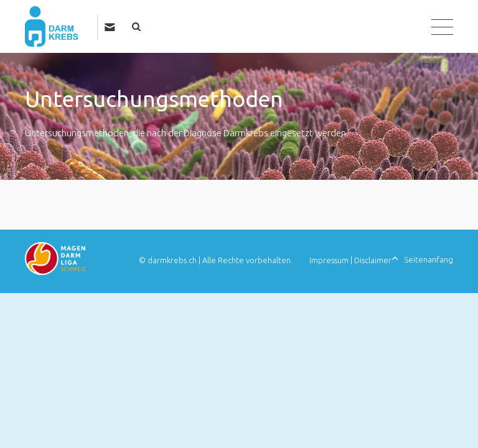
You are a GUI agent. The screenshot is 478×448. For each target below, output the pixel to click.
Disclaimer (373, 260)
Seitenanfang (429, 259)
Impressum (329, 260)
